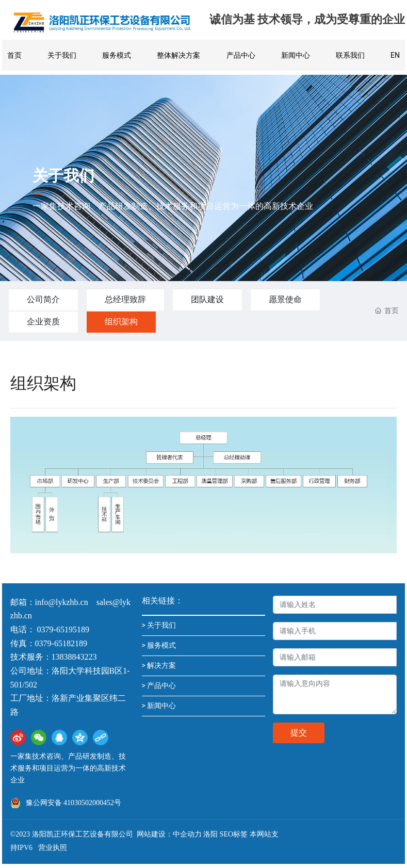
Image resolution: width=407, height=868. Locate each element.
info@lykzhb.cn (62, 602)
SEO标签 (234, 834)
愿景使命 (285, 299)
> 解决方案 (159, 665)
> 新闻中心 (159, 706)
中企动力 (187, 834)
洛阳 (210, 834)
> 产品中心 (159, 685)
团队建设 (207, 299)
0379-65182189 (61, 643)
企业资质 (43, 322)
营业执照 (53, 848)
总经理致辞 (125, 299)
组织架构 (121, 322)
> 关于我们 (159, 625)
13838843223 (74, 657)
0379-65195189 (64, 629)
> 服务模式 (159, 645)
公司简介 (43, 299)
